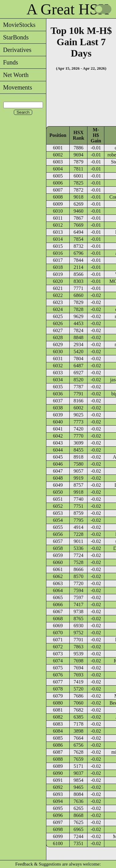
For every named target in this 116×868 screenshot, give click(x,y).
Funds (9, 62)
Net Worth (14, 75)
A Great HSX (68, 9)
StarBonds (14, 37)
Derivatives (16, 50)
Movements (16, 87)
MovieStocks (18, 25)
